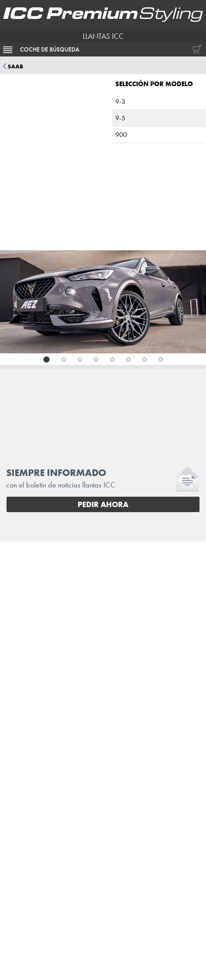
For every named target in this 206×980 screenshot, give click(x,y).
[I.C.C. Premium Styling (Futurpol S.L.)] (103, 15)
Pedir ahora (103, 504)
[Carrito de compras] (195, 50)
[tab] (47, 359)
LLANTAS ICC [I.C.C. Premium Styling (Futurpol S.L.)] (103, 36)
